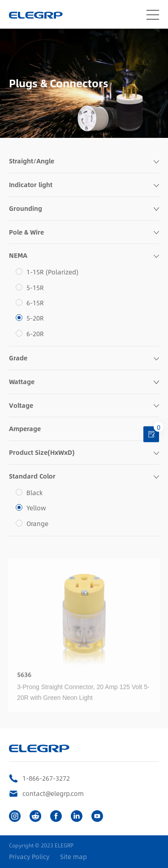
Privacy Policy (29, 857)
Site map (73, 857)
